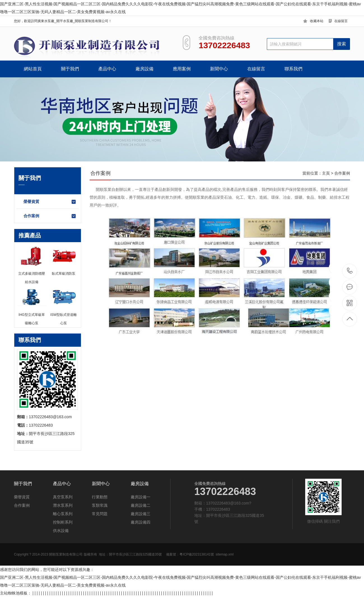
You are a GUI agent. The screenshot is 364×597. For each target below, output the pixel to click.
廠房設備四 (141, 522)
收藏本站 (317, 21)
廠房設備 (144, 69)
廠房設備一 (141, 497)
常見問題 (100, 514)
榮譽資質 (50, 202)
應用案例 (182, 69)
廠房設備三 (141, 514)
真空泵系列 (63, 497)
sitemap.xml (225, 554)
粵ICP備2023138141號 (197, 554)
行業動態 (100, 497)
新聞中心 (219, 69)
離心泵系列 (63, 514)
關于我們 (70, 69)
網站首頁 (33, 69)
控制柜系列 (63, 522)
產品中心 (107, 69)
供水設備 (61, 531)
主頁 (326, 173)
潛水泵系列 (63, 505)
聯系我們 (293, 69)
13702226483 (350, 271)
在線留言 (341, 21)
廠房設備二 (141, 505)
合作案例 (50, 216)
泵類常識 (100, 505)
